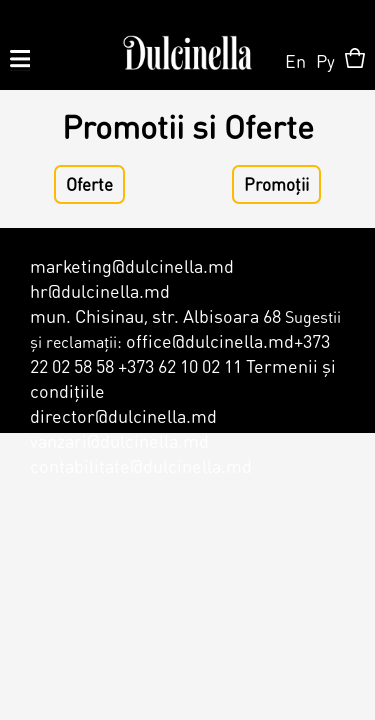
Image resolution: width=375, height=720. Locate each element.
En (295, 60)
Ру (325, 60)
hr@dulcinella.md (100, 290)
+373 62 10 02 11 (180, 365)
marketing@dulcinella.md (132, 265)
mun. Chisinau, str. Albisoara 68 (155, 315)
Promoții (276, 184)
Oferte (89, 184)
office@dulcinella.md (210, 340)
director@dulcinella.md (123, 415)
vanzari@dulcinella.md (119, 440)
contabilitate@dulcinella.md (141, 465)
